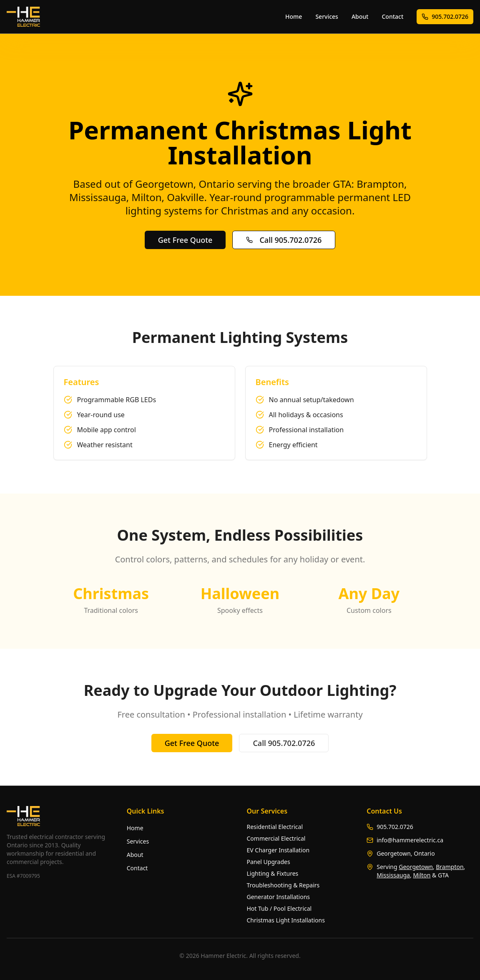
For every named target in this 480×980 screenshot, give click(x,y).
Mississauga (393, 875)
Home (294, 16)
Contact (392, 16)
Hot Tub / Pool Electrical (279, 908)
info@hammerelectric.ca (410, 840)
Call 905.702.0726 (284, 240)
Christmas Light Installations (286, 920)
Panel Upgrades (269, 862)
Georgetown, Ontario (406, 853)
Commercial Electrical (276, 838)
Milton (422, 875)
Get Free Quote (185, 240)
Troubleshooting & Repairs (283, 885)
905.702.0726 (445, 16)
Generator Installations (279, 897)
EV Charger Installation (278, 850)
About (360, 16)
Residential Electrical (275, 827)
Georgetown (416, 867)
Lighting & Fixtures (273, 873)
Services (327, 16)
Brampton (450, 867)
